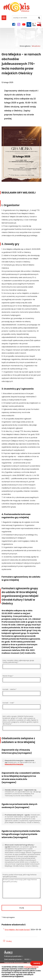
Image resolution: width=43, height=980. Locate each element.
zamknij (37, 963)
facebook (14, 24)
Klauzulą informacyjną (14, 764)
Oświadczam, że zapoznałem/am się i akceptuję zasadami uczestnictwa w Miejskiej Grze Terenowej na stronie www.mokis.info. (23, 793)
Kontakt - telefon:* (10, 689)
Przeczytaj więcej (31, 967)
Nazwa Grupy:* (8, 676)
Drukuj (9, 941)
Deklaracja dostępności (8, 952)
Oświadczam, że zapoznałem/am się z (20, 762)
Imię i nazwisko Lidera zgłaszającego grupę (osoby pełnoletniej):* (18, 661)
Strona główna (25, 46)
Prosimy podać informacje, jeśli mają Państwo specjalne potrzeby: (20, 876)
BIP (39, 24)
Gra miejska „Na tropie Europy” (18, 930)
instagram (19, 24)
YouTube (24, 24)
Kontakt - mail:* (8, 703)
